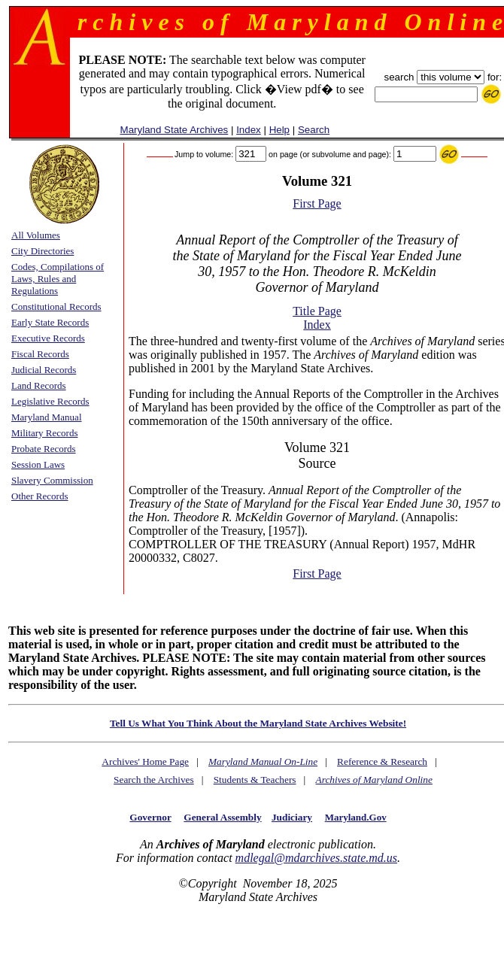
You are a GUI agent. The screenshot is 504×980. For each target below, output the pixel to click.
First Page (317, 203)
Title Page (317, 311)
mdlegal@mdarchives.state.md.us (316, 858)
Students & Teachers (255, 780)
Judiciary (292, 817)
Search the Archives (154, 780)
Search (314, 130)
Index (249, 130)
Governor (150, 817)
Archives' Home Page (145, 762)
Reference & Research (382, 762)
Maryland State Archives (175, 130)
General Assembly (222, 817)
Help (279, 130)
